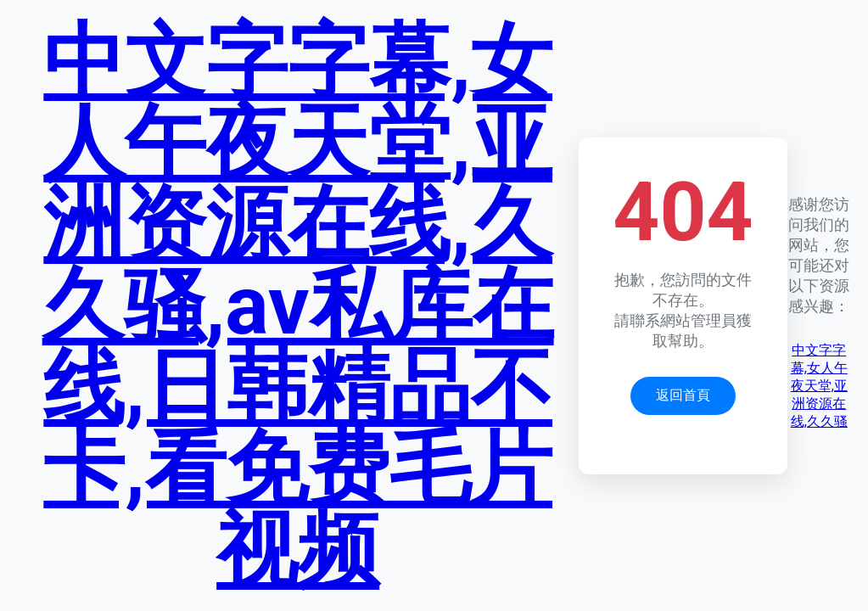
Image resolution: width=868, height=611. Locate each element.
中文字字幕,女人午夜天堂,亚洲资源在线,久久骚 (819, 386)
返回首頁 (683, 395)
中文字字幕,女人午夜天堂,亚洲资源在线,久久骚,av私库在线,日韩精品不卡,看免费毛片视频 (298, 305)
